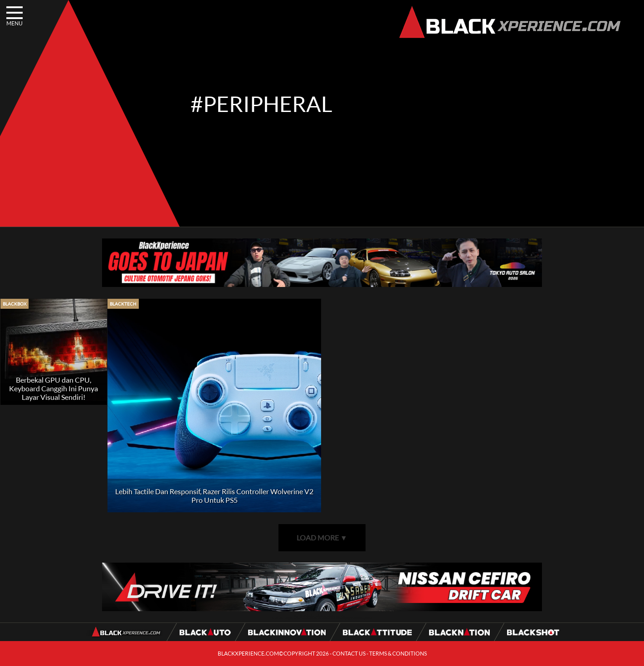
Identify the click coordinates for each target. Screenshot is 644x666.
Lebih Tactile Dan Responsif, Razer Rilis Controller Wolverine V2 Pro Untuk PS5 (214, 496)
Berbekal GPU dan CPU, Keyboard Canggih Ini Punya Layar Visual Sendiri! (54, 388)
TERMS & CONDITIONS (398, 654)
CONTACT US (349, 654)
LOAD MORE (322, 537)
